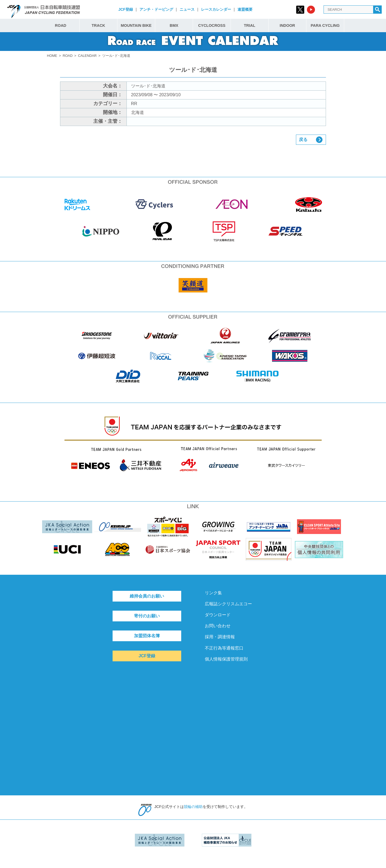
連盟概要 (245, 9)
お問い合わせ (218, 626)
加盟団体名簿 (147, 636)
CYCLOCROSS (212, 25)
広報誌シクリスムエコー (228, 604)
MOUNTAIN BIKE (136, 25)
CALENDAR (87, 56)
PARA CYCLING (325, 25)
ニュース (187, 9)
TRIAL (250, 25)
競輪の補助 (193, 807)
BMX (174, 25)
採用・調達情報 (220, 637)
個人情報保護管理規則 (226, 659)
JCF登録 (125, 9)
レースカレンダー (216, 9)
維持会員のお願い (147, 596)
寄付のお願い (147, 616)
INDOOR (287, 25)
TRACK (98, 25)
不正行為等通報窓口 (224, 648)
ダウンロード (218, 615)
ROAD (61, 25)
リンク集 (213, 593)
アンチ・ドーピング (156, 9)
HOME (52, 56)
